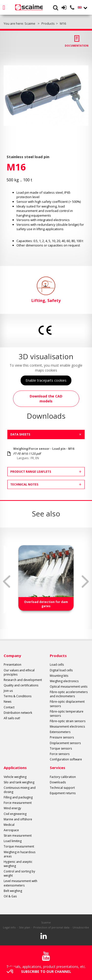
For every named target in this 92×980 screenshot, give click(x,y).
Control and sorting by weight (19, 873)
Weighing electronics (64, 681)
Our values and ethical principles (19, 672)
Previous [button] (7, 582)
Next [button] (85, 582)
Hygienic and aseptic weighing (18, 864)
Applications (15, 768)
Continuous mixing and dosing (20, 790)
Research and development (23, 680)
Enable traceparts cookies (46, 380)
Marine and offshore (18, 819)
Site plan (25, 927)
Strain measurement (18, 836)
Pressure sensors (62, 737)
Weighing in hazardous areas (20, 854)
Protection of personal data (51, 927)
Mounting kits (59, 676)
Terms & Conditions (18, 696)
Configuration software (66, 759)
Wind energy (12, 808)
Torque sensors (61, 748)
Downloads (58, 782)
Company (12, 656)
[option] (46, 96)
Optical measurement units (69, 687)
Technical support (62, 788)
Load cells (57, 665)
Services (58, 768)
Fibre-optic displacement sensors (67, 704)
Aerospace (11, 830)
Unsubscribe (81, 927)
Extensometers (60, 732)
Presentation (13, 665)
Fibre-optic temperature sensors (67, 714)
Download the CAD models (46, 399)
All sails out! (12, 718)
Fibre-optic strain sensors (68, 721)
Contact (9, 707)
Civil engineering (15, 814)
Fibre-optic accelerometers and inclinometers (69, 694)
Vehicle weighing (15, 777)
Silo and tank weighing (19, 782)
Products (58, 656)
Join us (8, 691)
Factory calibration (63, 777)
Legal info (9, 927)
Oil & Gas (10, 896)
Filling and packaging (18, 797)
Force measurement (18, 803)
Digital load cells (61, 670)
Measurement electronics (67, 726)
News (7, 702)
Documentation (77, 46)
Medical (9, 825)
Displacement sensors (65, 743)
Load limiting (13, 841)
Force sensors (60, 754)
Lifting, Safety (46, 290)
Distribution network (18, 713)
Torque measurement (19, 846)
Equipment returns (63, 793)
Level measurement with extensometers (20, 883)
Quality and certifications (21, 685)
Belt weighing (13, 891)
